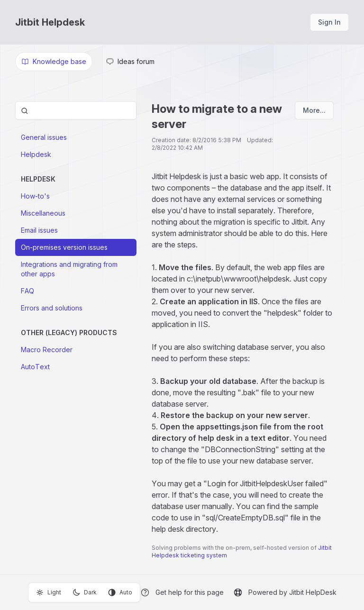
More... (314, 110)
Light (49, 592)
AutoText (35, 367)
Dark (85, 592)
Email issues (39, 230)
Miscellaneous (43, 213)
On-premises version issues (64, 247)
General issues (44, 137)
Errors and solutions (52, 308)
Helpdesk (36, 154)
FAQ (27, 291)
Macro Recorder (47, 350)
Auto (120, 592)
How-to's (35, 196)
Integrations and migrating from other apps (69, 269)
